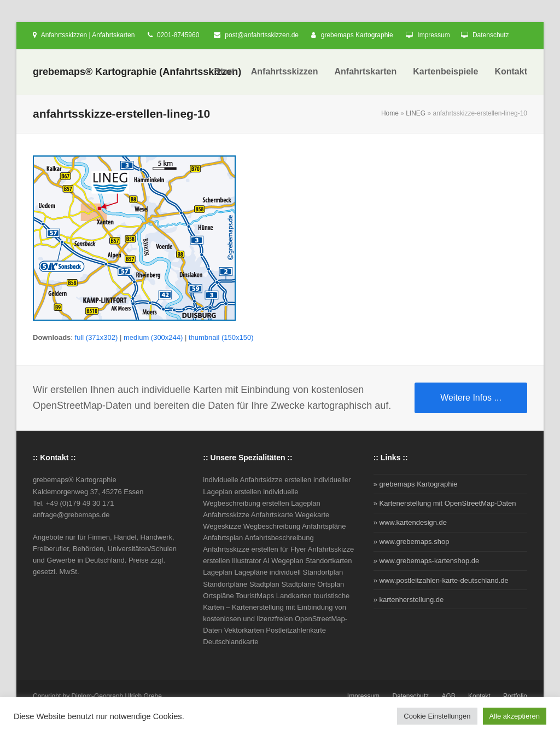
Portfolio (515, 696)
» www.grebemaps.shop (412, 542)
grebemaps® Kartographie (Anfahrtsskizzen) (137, 72)
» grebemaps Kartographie (416, 484)
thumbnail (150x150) (221, 337)
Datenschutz (491, 35)
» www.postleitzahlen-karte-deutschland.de (441, 580)
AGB (448, 696)
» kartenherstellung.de (409, 600)
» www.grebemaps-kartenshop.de (427, 561)
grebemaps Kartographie (357, 35)
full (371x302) (97, 337)
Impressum (433, 35)
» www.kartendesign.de (410, 522)
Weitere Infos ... (471, 398)
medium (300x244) (153, 337)
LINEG (416, 113)
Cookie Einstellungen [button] (437, 716)
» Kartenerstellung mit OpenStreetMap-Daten (445, 503)
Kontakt (479, 696)
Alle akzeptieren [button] (515, 716)
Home (390, 113)
